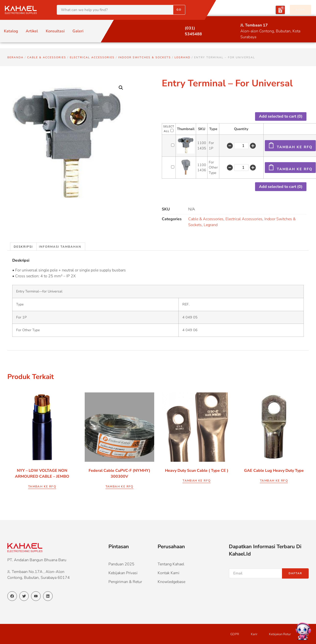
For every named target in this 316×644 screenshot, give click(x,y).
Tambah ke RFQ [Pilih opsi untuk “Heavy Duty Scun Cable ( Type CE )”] (197, 481)
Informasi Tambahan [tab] (60, 247)
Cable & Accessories (47, 57)
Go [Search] (179, 10)
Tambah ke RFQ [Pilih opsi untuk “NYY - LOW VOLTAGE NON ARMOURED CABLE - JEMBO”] (42, 486)
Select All (169, 129)
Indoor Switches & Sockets (145, 57)
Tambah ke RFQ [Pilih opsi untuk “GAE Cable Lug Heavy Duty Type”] (274, 481)
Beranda (15, 57)
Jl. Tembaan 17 (254, 25)
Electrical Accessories (92, 57)
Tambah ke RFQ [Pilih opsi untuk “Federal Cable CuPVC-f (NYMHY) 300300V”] (119, 486)
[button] (121, 88)
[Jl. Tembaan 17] (231, 26)
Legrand (182, 57)
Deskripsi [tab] (23, 247)
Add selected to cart (281, 116)
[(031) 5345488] (176, 29)
